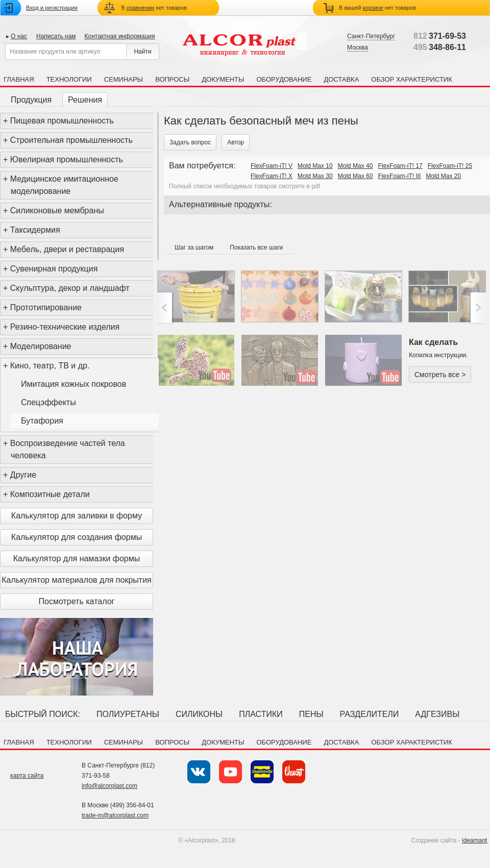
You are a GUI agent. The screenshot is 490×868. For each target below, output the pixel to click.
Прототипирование (46, 307)
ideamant (474, 840)
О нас (19, 36)
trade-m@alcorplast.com (115, 815)
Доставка (341, 79)
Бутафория (42, 421)
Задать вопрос (190, 142)
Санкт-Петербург (371, 36)
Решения (85, 100)
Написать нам (56, 36)
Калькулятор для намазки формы (77, 559)
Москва (358, 47)
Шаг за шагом (194, 247)
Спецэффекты (48, 402)
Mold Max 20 (443, 176)
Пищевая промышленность (62, 121)
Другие (23, 475)
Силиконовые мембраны (57, 210)
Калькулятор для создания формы (77, 537)
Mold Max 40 (356, 166)
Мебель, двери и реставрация (67, 249)
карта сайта (27, 776)
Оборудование (284, 79)
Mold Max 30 (315, 176)
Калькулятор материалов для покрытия (76, 580)
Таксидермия (35, 230)
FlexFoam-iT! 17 (400, 166)
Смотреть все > (440, 375)
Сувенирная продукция (54, 269)
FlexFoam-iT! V (272, 166)
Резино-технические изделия (65, 327)
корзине (373, 8)
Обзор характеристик (411, 79)
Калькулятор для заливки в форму (77, 516)
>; (477, 308)
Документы (223, 79)
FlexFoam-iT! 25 (450, 166)
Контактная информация (120, 36)
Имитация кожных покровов (73, 384)
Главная (19, 79)
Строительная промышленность (71, 140)
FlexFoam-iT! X (272, 176)
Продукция (31, 100)
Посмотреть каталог (77, 601)
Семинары (124, 79)
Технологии (69, 79)
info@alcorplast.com (109, 786)
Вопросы (172, 79)
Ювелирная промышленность (67, 159)
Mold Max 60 (356, 176)
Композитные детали (50, 494)
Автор (236, 142)
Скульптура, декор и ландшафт (70, 288)
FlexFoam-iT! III (399, 176)
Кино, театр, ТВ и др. (50, 366)
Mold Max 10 (315, 166)
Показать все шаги (256, 247)
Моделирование (41, 346)
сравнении (140, 8)
